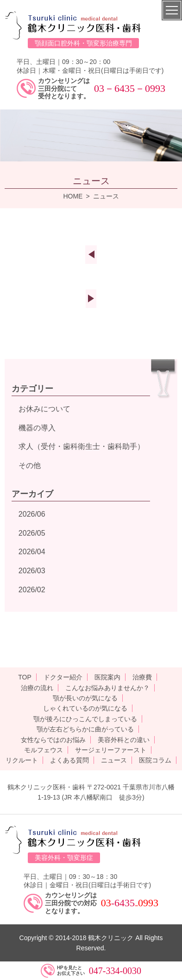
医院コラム (155, 760)
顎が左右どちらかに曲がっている (85, 729)
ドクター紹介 (63, 677)
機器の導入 (37, 428)
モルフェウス (44, 750)
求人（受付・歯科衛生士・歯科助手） (82, 446)
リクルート (22, 760)
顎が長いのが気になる (85, 698)
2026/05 (32, 533)
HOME (73, 196)
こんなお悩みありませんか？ (107, 688)
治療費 (142, 677)
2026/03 (32, 571)
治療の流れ (37, 688)
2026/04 (32, 552)
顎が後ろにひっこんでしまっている (85, 719)
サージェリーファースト (111, 750)
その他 (30, 465)
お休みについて (44, 409)
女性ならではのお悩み (53, 740)
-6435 (123, 903)
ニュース (114, 760)
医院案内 (107, 677)
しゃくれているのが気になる (85, 708)
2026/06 (32, 514)
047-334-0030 (115, 971)
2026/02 (32, 590)
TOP (25, 677)
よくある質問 (69, 760)
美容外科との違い (124, 740)
